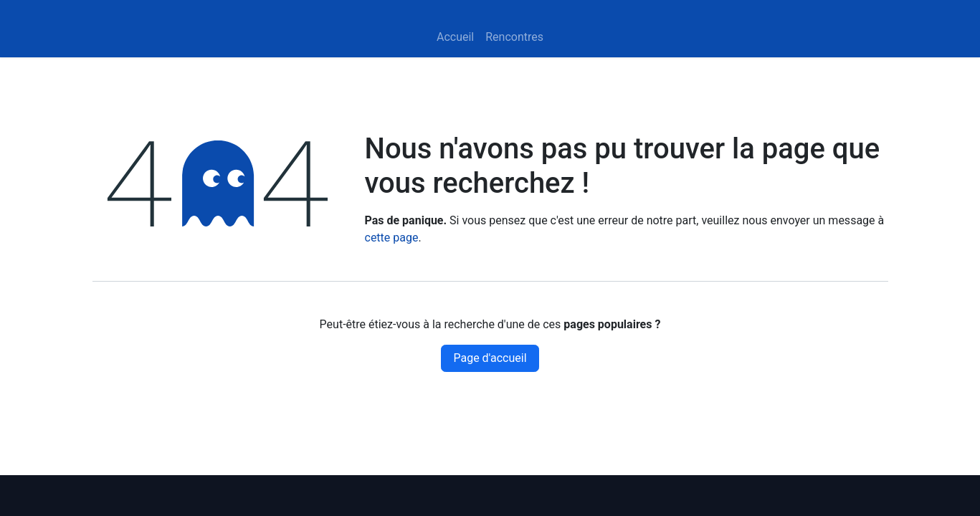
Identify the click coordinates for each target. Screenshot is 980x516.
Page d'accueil (490, 358)
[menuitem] (455, 37)
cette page (392, 238)
